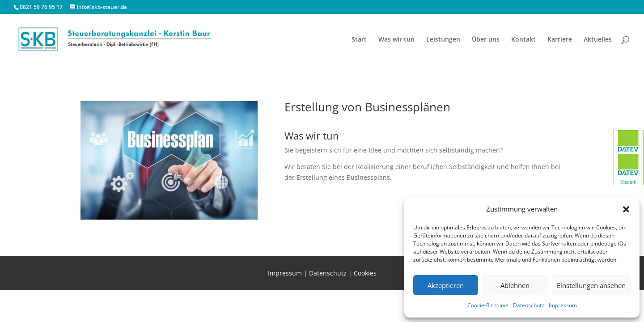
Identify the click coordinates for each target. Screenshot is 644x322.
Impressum (563, 305)
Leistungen (443, 40)
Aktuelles (598, 40)
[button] (626, 209)
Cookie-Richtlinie (488, 305)
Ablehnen (515, 285)
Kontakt (523, 40)
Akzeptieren (446, 285)
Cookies (365, 273)
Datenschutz (529, 305)
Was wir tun (396, 40)
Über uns (486, 40)
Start (359, 40)
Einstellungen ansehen (591, 285)
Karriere (560, 40)
